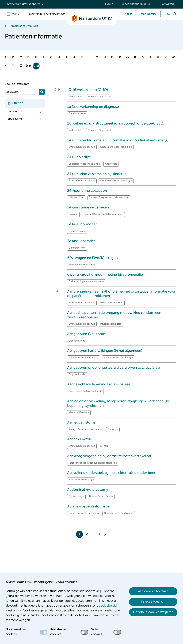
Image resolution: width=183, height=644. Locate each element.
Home (109, 4)
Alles (36, 66)
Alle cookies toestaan (153, 591)
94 (98, 534)
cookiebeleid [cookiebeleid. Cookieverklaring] (108, 606)
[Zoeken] (42, 92)
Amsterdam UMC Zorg (24, 26)
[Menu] (12, 14)
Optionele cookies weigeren (153, 612)
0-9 (28, 66)
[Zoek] (171, 14)
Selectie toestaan (153, 602)
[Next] (105, 534)
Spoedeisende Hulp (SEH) (137, 4)
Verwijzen (168, 4)
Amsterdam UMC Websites (24, 4)
